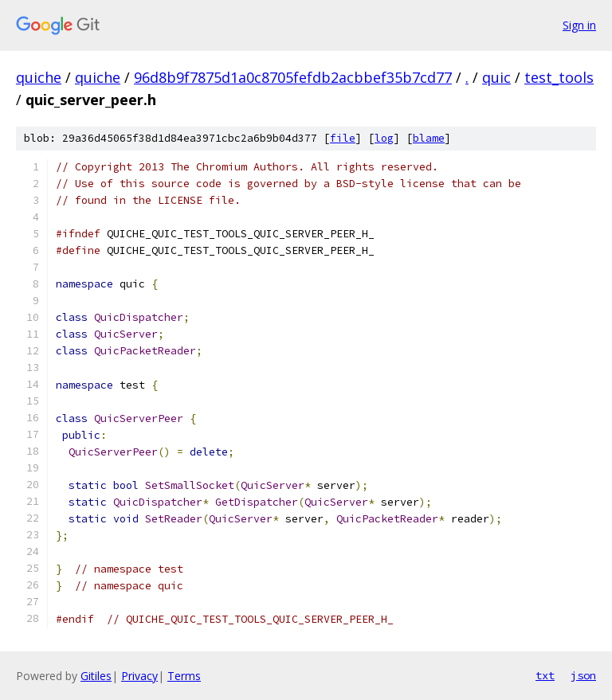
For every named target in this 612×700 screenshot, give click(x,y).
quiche (39, 77)
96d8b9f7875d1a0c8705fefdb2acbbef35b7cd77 (293, 77)
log (384, 138)
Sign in (579, 25)
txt (545, 675)
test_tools (559, 77)
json (583, 675)
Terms (184, 676)
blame (429, 138)
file (343, 138)
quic (496, 77)
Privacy (139, 676)
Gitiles (96, 676)
